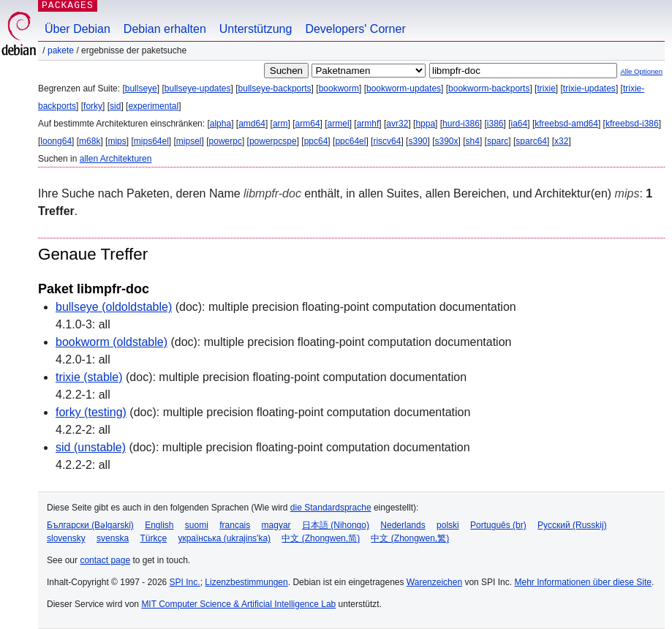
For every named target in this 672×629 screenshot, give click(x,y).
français (235, 525)
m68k (90, 141)
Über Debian (78, 29)
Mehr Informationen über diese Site (582, 582)
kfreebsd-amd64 (566, 124)
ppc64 (316, 141)
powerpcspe (273, 141)
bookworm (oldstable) (112, 342)
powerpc (226, 141)
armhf (368, 124)
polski (448, 525)
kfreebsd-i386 (632, 124)
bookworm (339, 88)
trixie (546, 88)
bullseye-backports (275, 88)
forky (93, 106)
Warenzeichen (434, 582)
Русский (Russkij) (572, 525)
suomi (197, 525)
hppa (425, 124)
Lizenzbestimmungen (246, 582)
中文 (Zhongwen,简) (321, 538)
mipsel (189, 141)
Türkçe (153, 538)
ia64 (520, 124)
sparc (498, 141)
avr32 (397, 124)
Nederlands (403, 525)
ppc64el (350, 141)
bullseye (141, 88)
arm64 (308, 124)
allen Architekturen (116, 159)
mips (117, 141)
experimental (153, 106)
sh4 (473, 141)
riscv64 (387, 141)
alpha (220, 124)
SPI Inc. (185, 582)
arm (280, 124)
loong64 (56, 141)
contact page (105, 560)
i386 (495, 124)
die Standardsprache (331, 508)
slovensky (66, 538)
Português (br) (498, 525)
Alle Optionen (641, 71)
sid (115, 106)
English (159, 525)
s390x (447, 141)
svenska (113, 538)
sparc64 (531, 141)
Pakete (61, 50)
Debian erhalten (165, 29)
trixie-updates (589, 88)
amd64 (252, 124)
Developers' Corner (355, 29)
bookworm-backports (489, 88)
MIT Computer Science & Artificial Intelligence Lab (238, 604)
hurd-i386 (461, 124)
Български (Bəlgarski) (90, 525)
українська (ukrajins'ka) (224, 538)
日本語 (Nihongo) (336, 525)
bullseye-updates (198, 88)
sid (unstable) (91, 447)
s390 (418, 141)
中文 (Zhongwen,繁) (410, 538)
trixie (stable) (89, 377)
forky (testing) (91, 412)
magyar (276, 525)
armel (339, 124)
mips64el (151, 141)
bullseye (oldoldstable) (114, 307)
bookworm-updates (404, 88)
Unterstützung (256, 29)
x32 (561, 141)
